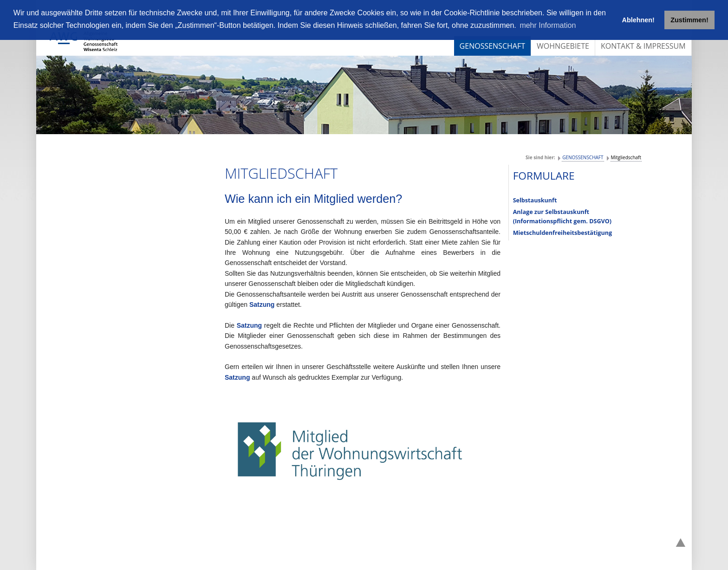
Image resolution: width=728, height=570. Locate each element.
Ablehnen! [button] (638, 20)
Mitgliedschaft (626, 157)
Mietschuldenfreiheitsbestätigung (562, 233)
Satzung (263, 304)
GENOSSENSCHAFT (583, 157)
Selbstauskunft (535, 200)
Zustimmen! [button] (689, 20)
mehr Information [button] (548, 25)
